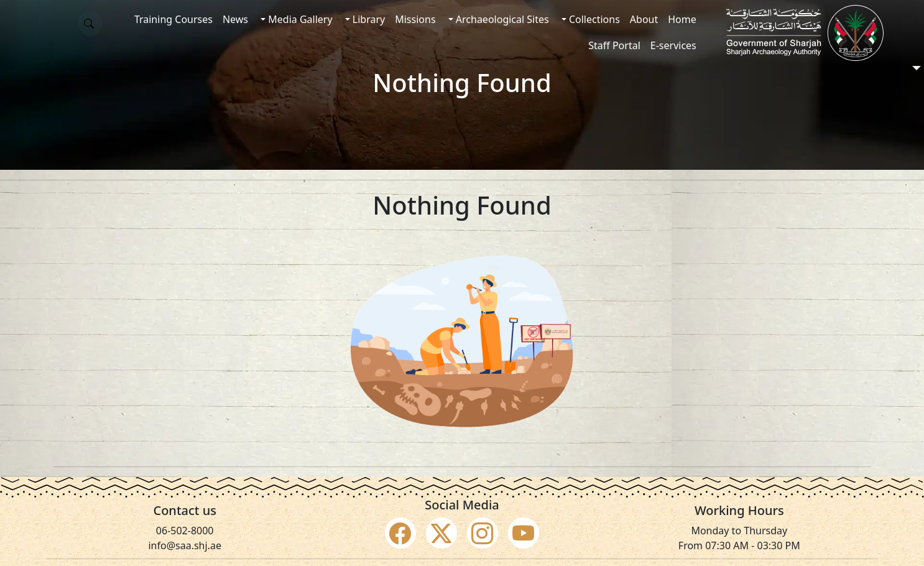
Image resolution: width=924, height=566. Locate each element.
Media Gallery (299, 19)
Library (368, 19)
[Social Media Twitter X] (441, 533)
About (644, 19)
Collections (593, 19)
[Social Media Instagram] (483, 533)
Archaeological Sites (501, 19)
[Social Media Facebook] (400, 533)
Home (682, 19)
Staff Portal (614, 45)
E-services (673, 45)
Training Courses (173, 19)
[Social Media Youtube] (524, 533)
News (235, 19)
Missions (415, 19)
